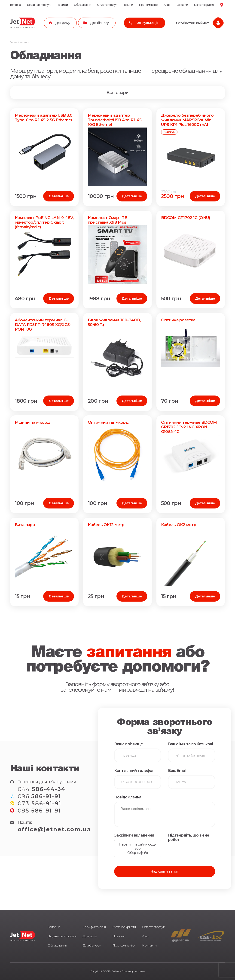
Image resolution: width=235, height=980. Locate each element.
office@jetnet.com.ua (54, 829)
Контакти (182, 5)
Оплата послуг (107, 5)
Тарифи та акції (94, 927)
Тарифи (63, 5)
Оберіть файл (137, 853)
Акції (167, 5)
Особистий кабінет (192, 23)
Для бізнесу (92, 945)
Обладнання (82, 5)
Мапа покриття (204, 5)
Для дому (90, 936)
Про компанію (148, 5)
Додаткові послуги (39, 5)
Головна (15, 5)
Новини (128, 5)
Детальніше (59, 196)
